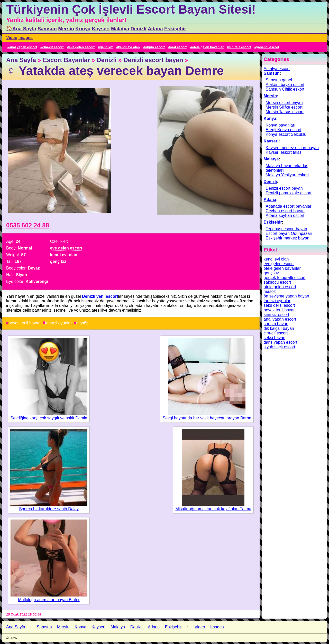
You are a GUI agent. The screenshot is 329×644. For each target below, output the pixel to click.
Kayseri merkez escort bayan (292, 148)
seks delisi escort (279, 305)
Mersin (66, 29)
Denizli (139, 29)
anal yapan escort (23, 47)
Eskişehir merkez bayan (288, 238)
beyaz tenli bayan (25, 323)
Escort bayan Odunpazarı (289, 233)
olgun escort (155, 47)
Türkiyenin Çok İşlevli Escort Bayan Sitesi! (131, 9)
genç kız (106, 47)
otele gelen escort (280, 287)
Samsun (47, 29)
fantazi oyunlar (58, 323)
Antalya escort (277, 69)
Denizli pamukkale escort (289, 193)
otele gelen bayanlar (208, 47)
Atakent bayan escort (285, 85)
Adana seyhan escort (285, 215)
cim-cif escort (53, 47)
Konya (83, 29)
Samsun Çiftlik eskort (285, 89)
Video (12, 38)
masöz (82, 323)
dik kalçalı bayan (279, 328)
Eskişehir (175, 29)
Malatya (120, 29)
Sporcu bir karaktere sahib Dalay (49, 509)
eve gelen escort (82, 47)
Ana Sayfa (21, 60)
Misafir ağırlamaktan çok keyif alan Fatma (213, 509)
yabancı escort (268, 47)
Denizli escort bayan (153, 60)
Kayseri (101, 29)
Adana (155, 29)
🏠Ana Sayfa (21, 29)
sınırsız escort (240, 47)
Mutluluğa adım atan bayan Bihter (49, 600)
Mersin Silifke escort (284, 107)
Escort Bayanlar (66, 60)
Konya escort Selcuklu (286, 134)
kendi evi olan (129, 47)
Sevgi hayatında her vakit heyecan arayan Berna (207, 418)
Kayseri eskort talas (284, 152)
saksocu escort (277, 282)
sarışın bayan (276, 324)
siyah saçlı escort (280, 347)
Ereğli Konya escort (284, 130)
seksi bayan (275, 338)
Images (26, 38)
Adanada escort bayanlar (289, 206)
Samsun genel (279, 80)
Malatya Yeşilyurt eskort (287, 175)
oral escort (178, 47)
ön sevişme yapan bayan (286, 296)
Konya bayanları (281, 125)
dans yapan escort (281, 342)
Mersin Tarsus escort (285, 112)
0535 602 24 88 (28, 225)
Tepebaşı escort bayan (286, 229)
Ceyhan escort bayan (285, 211)
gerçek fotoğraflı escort (285, 278)
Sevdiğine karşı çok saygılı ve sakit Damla (49, 418)
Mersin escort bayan (284, 103)
